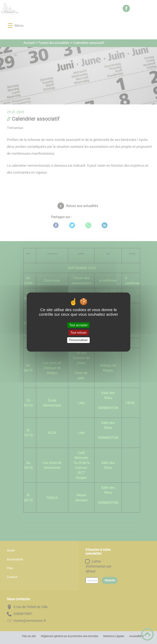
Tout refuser (78, 333)
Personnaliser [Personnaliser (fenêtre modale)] (79, 340)
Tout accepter (78, 325)
